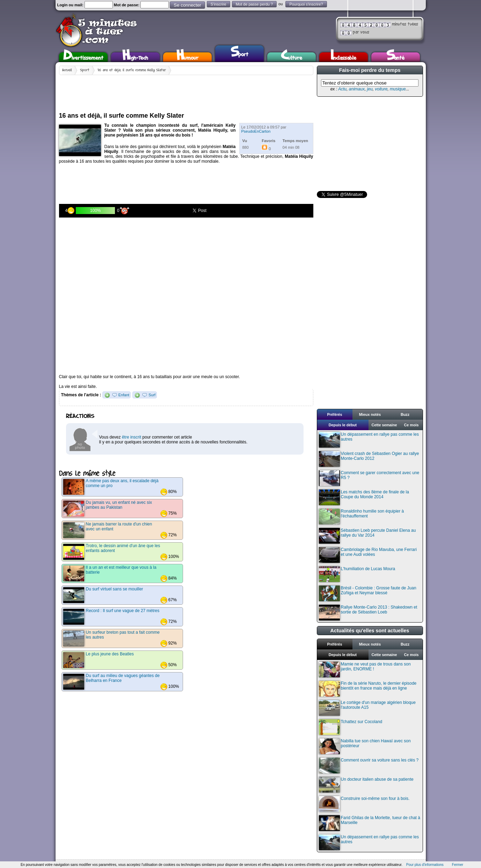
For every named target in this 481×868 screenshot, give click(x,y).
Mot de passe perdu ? (254, 4)
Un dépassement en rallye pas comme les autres (369, 440)
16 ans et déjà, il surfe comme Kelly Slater (132, 70)
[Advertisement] (186, 91)
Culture (291, 57)
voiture (381, 89)
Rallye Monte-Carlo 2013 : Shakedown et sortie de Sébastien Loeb (368, 613)
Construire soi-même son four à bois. (364, 804)
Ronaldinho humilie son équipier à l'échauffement (362, 517)
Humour (187, 57)
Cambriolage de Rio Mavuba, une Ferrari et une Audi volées (368, 555)
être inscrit (132, 437)
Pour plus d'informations (425, 865)
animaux (357, 89)
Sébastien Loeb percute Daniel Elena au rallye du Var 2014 (367, 536)
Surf (152, 395)
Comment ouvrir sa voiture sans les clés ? (369, 766)
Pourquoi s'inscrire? (306, 4)
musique (398, 89)
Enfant (124, 395)
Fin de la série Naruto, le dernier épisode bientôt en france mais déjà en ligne (368, 689)
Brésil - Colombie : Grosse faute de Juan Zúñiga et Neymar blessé (368, 593)
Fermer (458, 865)
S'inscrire (218, 4)
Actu (342, 89)
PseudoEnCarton (256, 131)
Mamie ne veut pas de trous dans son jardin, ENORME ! (365, 670)
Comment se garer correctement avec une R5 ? (369, 478)
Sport (239, 53)
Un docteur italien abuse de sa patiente (366, 785)
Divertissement (83, 57)
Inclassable (343, 57)
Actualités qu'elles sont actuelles (370, 631)
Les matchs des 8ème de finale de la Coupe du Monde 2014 (364, 497)
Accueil (67, 70)
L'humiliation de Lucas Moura (357, 574)
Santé (395, 57)
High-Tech (135, 57)
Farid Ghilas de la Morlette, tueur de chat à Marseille (370, 823)
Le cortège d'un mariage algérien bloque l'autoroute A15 (367, 708)
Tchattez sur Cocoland (351, 727)
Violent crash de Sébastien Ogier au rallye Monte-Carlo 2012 (369, 459)
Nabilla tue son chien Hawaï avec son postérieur (365, 746)
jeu (370, 89)
